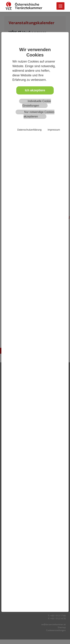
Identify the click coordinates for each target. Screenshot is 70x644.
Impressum (54, 130)
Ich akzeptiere (35, 90)
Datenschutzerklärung (29, 130)
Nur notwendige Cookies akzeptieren (39, 114)
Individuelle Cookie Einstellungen (37, 103)
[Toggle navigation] (60, 6)
